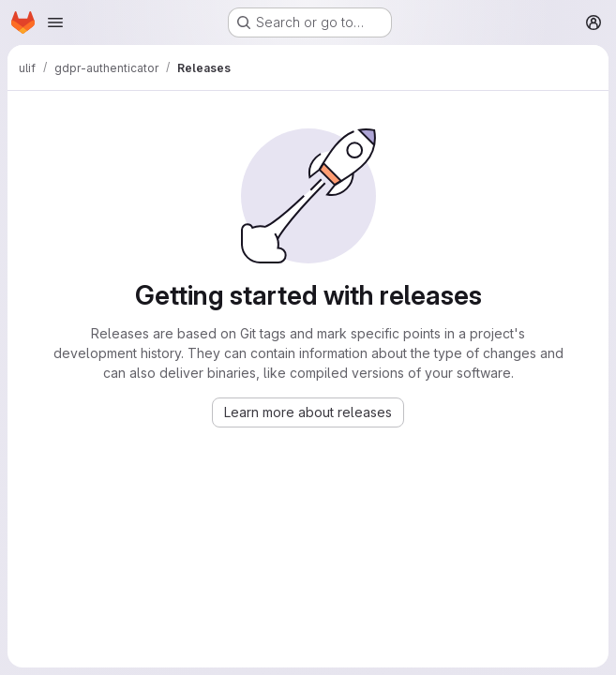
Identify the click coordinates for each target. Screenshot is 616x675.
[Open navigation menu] (55, 22)
